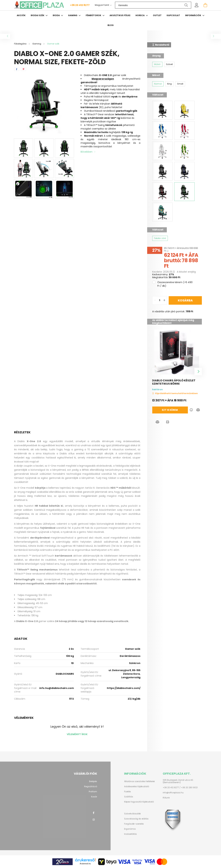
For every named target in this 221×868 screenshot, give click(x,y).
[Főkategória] (20, 44)
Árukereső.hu (85, 864)
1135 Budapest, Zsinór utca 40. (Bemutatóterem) (178, 781)
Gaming (73, 15)
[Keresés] (153, 5)
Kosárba (185, 300)
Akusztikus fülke (120, 15)
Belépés (93, 781)
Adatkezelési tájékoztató (137, 787)
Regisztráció (91, 787)
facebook (94, 813)
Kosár (94, 797)
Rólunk (166, 798)
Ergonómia (130, 829)
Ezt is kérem (163, 410)
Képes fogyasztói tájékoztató (139, 802)
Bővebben (87, 152)
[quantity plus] (164, 300)
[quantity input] (160, 300)
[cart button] (205, 5)
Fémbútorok (94, 15)
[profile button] (197, 5)
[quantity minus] (155, 300)
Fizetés (128, 792)
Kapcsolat (173, 15)
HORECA (140, 15)
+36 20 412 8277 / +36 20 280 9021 (180, 788)
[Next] (198, 372)
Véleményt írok (77, 734)
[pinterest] (23, 69)
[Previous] (156, 372)
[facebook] (17, 69)
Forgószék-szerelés (134, 824)
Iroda (56, 15)
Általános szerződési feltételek (139, 781)
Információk (193, 15)
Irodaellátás (130, 834)
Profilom (93, 792)
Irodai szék (38, 15)
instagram (94, 820)
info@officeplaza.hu (173, 793)
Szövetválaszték (132, 814)
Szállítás (129, 797)
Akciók (21, 15)
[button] (157, 422)
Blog (111, 25)
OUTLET (157, 15)
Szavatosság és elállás (136, 819)
